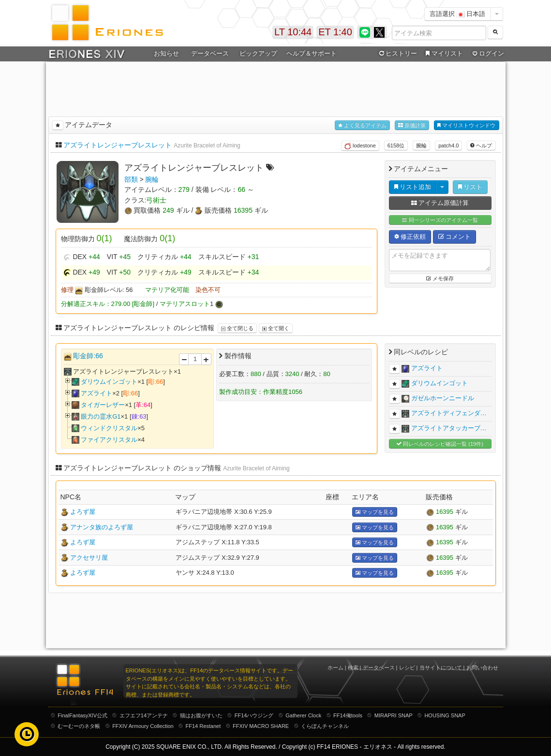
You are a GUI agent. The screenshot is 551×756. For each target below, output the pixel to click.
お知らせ (166, 53)
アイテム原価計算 (440, 203)
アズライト (97, 393)
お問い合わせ (482, 668)
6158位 (396, 145)
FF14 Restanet (203, 726)
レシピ (407, 668)
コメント (455, 237)
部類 (131, 179)
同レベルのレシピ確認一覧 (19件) (440, 444)
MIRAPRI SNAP (394, 715)
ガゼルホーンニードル (443, 398)
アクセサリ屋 (89, 558)
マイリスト (443, 54)
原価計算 (412, 125)
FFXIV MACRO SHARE (261, 726)
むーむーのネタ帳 (79, 726)
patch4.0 (448, 145)
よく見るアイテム (362, 125)
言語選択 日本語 (458, 14)
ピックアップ (258, 53)
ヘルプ (481, 145)
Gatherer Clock (303, 715)
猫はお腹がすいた (201, 715)
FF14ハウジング (254, 715)
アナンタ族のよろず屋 (102, 527)
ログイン (487, 54)
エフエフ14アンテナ (144, 715)
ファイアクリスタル (109, 440)
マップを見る (375, 512)
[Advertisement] (276, 87)
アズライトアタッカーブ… (449, 428)
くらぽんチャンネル (325, 726)
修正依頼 (410, 237)
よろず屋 (83, 512)
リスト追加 (413, 187)
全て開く (276, 328)
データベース (210, 53)
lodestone (360, 146)
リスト (470, 187)
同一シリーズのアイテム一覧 (440, 220)
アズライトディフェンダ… (449, 413)
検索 (353, 668)
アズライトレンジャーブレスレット (118, 145)
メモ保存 (440, 278)
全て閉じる (237, 328)
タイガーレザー (103, 405)
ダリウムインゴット (109, 382)
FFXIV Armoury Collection (143, 726)
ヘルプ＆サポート (312, 53)
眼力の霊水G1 (101, 416)
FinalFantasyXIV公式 (82, 715)
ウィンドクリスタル (109, 428)
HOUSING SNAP (445, 715)
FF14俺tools (348, 715)
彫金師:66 (88, 356)
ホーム (335, 668)
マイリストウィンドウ (466, 125)
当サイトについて (441, 668)
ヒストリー (397, 54)
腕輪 (421, 145)
